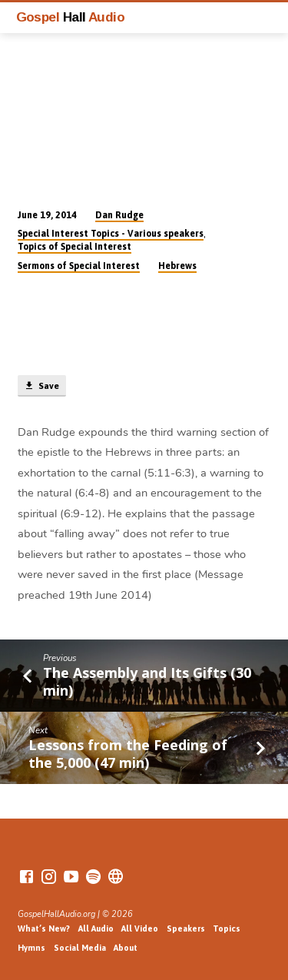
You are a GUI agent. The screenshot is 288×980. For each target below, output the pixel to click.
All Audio (96, 929)
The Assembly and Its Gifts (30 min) (147, 681)
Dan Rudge (119, 215)
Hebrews (177, 266)
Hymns (31, 948)
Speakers (186, 929)
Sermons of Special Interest (79, 266)
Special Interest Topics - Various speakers (111, 234)
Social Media (80, 948)
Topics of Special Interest (74, 247)
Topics (227, 929)
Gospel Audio (71, 17)
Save (41, 386)
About (126, 948)
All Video (140, 929)
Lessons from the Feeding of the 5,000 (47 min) (128, 753)
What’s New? (44, 929)
